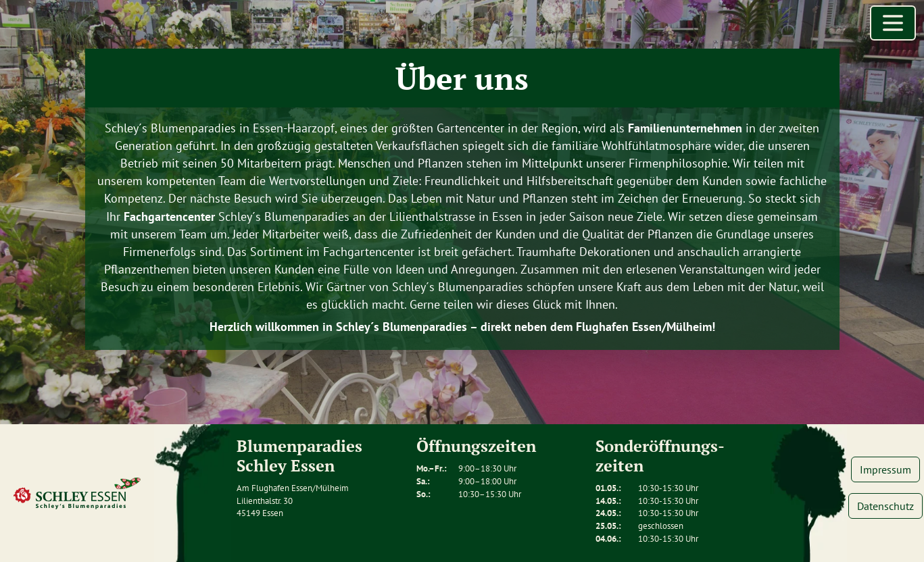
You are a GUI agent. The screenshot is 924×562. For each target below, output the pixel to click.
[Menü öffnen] (893, 23)
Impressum (885, 469)
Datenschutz (885, 506)
